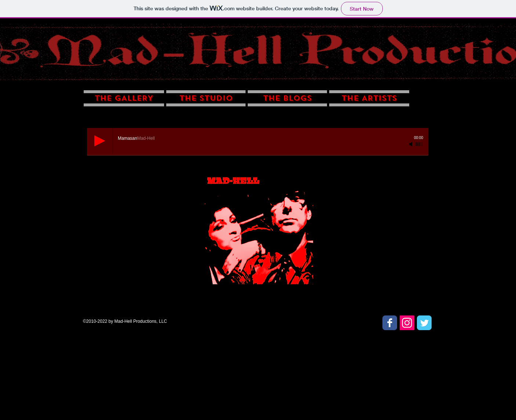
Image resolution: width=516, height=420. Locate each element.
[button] (124, 97)
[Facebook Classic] (390, 323)
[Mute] (411, 144)
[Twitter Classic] (424, 323)
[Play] (100, 141)
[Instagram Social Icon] (407, 323)
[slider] (419, 144)
